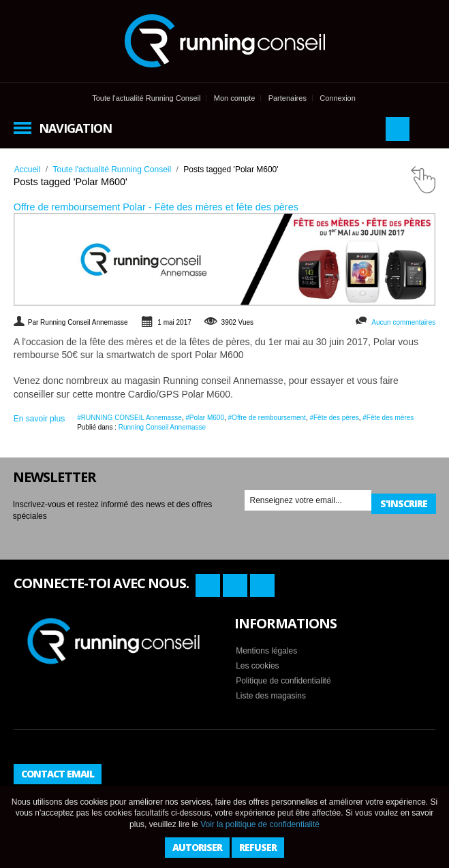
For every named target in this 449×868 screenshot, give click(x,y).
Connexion (338, 98)
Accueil (28, 170)
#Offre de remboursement (267, 418)
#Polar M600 (205, 418)
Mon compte (235, 98)
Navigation (75, 128)
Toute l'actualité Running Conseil (146, 98)
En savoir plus (39, 419)
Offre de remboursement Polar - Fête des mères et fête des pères (156, 207)
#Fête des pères (334, 418)
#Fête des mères (388, 418)
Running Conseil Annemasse (162, 427)
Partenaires (288, 98)
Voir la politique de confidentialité (260, 824)
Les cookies (257, 666)
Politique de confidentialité (283, 681)
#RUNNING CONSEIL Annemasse (129, 418)
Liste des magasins (271, 696)
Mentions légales (266, 651)
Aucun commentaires (403, 322)
